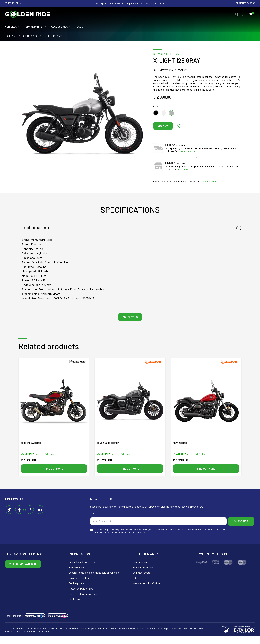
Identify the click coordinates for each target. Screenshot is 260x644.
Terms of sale (76, 575)
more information (187, 151)
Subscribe (107, 530)
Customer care (245, 3)
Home (8, 36)
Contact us (130, 317)
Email (93, 514)
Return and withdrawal (81, 596)
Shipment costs (142, 580)
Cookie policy (76, 591)
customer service (209, 181)
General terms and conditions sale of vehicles (94, 580)
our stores (183, 169)
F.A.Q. (136, 585)
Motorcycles (34, 36)
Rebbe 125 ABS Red (31, 443)
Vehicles (19, 36)
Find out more (54, 469)
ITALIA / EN (13, 3)
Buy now (163, 126)
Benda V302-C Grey (108, 443)
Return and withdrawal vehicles (86, 601)
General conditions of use (83, 570)
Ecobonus (74, 607)
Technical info (36, 227)
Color (156, 106)
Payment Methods (143, 575)
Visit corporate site (23, 571)
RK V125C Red (180, 443)
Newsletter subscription (146, 591)
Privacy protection (79, 585)
